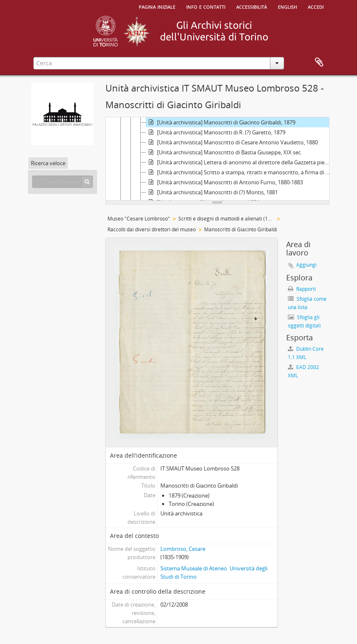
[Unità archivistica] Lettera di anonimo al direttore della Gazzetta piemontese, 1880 (240, 162)
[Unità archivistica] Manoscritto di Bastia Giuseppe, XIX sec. (224, 152)
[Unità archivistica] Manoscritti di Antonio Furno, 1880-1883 (225, 182)
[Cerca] (87, 182)
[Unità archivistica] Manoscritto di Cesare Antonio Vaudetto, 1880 (232, 142)
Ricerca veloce (48, 163)
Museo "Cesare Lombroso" (139, 219)
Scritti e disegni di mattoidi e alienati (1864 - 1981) (227, 219)
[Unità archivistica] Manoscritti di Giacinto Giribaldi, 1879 (221, 122)
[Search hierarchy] (62, 182)
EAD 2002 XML (303, 371)
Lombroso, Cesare (183, 549)
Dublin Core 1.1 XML (306, 353)
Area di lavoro (319, 62)
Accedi (316, 6)
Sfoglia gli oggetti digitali (304, 321)
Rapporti (302, 289)
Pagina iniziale (157, 6)
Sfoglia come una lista (307, 303)
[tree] (217, 159)
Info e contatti (206, 6)
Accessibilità (252, 6)
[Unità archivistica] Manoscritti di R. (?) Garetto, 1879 (216, 132)
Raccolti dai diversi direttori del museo (152, 229)
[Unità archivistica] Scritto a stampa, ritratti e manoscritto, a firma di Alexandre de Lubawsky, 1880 (240, 172)
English (287, 6)
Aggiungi (306, 265)
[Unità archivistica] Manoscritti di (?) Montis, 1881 (212, 192)
